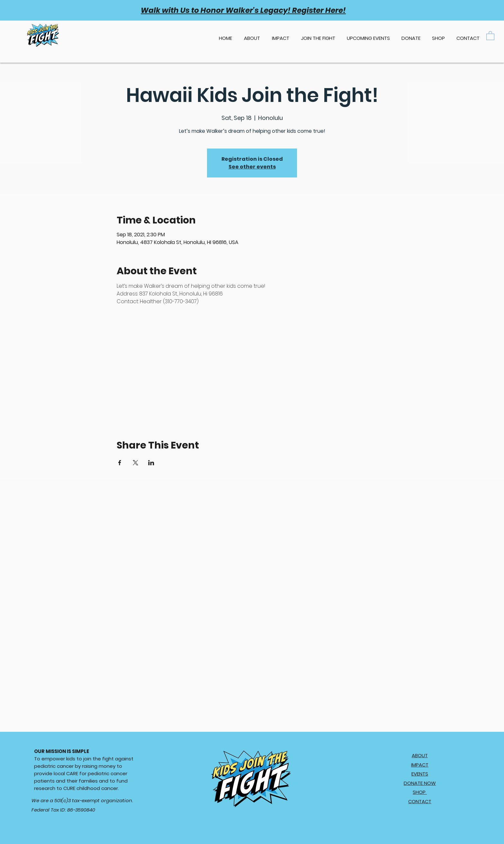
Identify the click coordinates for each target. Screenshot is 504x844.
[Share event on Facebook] (120, 463)
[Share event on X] (135, 463)
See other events (252, 167)
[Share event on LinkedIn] (151, 463)
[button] (368, 35)
